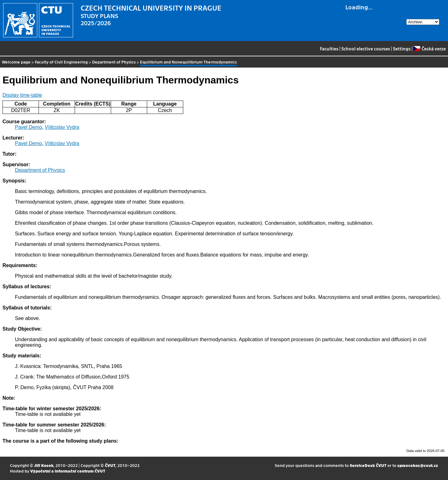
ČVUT (110, 465)
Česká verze (429, 49)
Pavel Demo (28, 127)
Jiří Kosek (44, 465)
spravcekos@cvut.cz (418, 465)
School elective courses (366, 49)
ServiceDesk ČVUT (368, 465)
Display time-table (22, 95)
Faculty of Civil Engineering (61, 62)
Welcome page (16, 62)
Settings (402, 49)
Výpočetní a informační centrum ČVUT (68, 471)
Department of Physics (114, 62)
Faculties (329, 49)
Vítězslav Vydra (62, 127)
